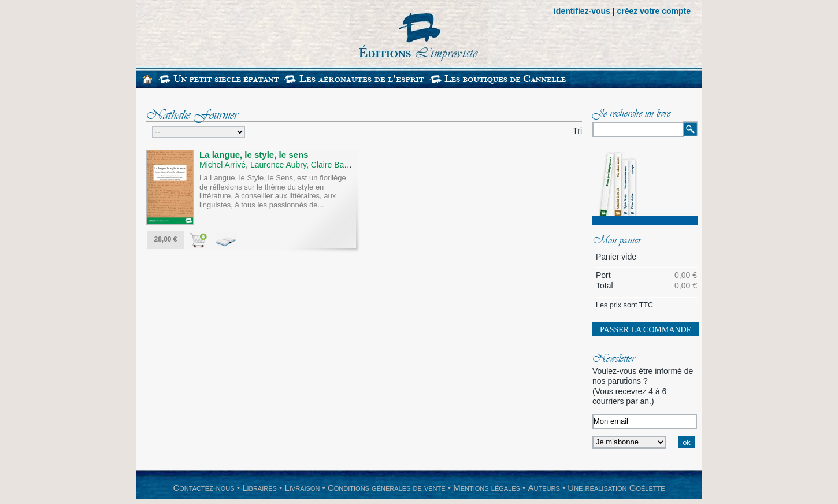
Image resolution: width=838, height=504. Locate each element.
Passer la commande (646, 330)
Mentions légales (487, 488)
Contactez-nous (203, 488)
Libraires (259, 488)
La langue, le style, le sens (254, 155)
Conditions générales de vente (387, 488)
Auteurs (544, 488)
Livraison (302, 488)
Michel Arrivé (223, 165)
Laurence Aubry (278, 165)
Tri (577, 131)
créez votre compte (654, 11)
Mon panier (617, 241)
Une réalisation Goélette (616, 488)
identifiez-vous (582, 11)
